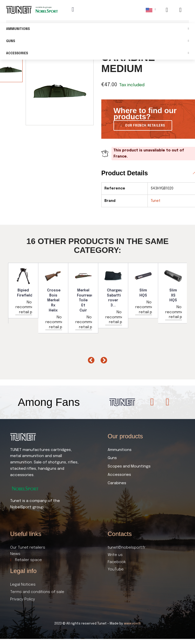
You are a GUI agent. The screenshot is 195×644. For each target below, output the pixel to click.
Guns (97, 41)
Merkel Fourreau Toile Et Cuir (85, 300)
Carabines (117, 483)
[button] (143, 125)
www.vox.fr (132, 624)
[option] (23, 291)
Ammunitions (97, 29)
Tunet (156, 201)
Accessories (97, 54)
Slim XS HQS (173, 295)
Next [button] (103, 359)
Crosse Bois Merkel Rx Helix (54, 300)
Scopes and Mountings (129, 466)
